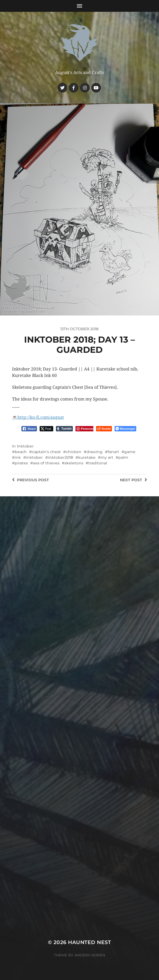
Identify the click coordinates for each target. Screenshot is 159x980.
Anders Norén (90, 955)
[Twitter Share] (46, 429)
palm (123, 457)
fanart (113, 452)
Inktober (25, 446)
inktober (34, 457)
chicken (74, 452)
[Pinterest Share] (84, 429)
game (130, 452)
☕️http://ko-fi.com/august (38, 417)
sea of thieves (46, 463)
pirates (21, 463)
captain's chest (46, 452)
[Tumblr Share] (65, 429)
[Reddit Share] (104, 429)
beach (21, 452)
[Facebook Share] (29, 429)
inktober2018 (60, 457)
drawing (94, 452)
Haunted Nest (90, 942)
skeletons (74, 463)
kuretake (87, 457)
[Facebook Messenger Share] (125, 429)
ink (18, 457)
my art (107, 457)
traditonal (98, 463)
